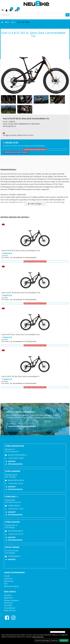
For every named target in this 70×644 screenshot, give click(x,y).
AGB (6, 584)
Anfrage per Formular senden (22, 426)
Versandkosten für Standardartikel (33, 146)
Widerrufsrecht (10, 611)
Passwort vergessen (11, 600)
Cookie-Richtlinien (38, 637)
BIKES (7, 22)
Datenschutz (9, 581)
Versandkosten (10, 608)
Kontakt (7, 576)
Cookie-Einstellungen (42, 640)
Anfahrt (12, 461)
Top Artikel (8, 605)
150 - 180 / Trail (23, 22)
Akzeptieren (64, 640)
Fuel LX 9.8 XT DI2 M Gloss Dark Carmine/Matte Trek (21, 293)
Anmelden (8, 595)
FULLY (13, 22)
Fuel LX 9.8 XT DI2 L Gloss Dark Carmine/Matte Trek (20, 335)
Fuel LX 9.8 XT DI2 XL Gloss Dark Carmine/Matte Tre (33, 34)
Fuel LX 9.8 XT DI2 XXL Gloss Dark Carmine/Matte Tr (21, 376)
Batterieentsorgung (11, 586)
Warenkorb (8, 603)
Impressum (8, 579)
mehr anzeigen (36, 204)
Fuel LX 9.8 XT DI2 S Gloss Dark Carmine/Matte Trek (21, 251)
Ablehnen (55, 640)
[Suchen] (68, 15)
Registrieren (9, 598)
